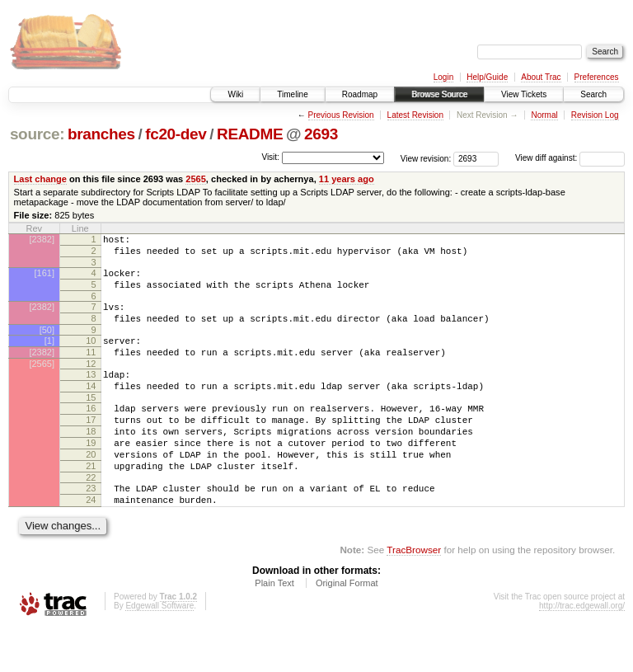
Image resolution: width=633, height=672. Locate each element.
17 (91, 447)
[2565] (42, 383)
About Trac (541, 77)
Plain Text (274, 627)
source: (37, 134)
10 (91, 355)
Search (593, 94)
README (250, 134)
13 (91, 394)
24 (91, 542)
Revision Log (595, 115)
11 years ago (347, 179)
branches (101, 134)
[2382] (42, 239)
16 (91, 433)
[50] (47, 345)
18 (91, 461)
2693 (321, 134)
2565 (196, 179)
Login (443, 77)
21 (91, 503)
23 (91, 528)
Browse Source (439, 94)
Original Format (347, 627)
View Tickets (524, 94)
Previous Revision (341, 115)
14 (91, 408)
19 (91, 475)
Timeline (292, 94)
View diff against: (570, 158)
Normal (544, 115)
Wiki (235, 94)
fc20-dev (176, 134)
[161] (45, 278)
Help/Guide (487, 77)
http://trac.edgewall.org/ (582, 650)
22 (91, 517)
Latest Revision (415, 115)
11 (91, 369)
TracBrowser (414, 594)
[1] (49, 355)
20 (91, 489)
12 (91, 383)
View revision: (426, 158)
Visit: (270, 157)
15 (91, 422)
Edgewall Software (159, 650)
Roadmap (360, 94)
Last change (40, 179)
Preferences (597, 77)
